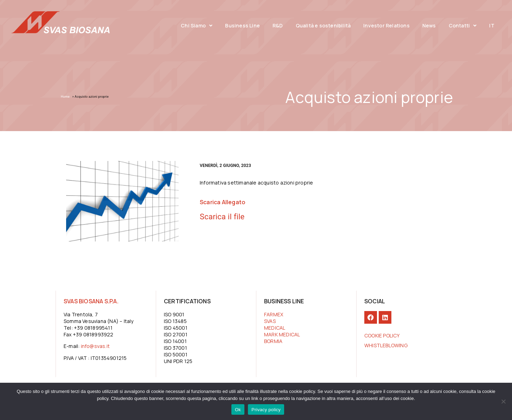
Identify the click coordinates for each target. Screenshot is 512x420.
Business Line (242, 25)
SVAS (270, 321)
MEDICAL (275, 328)
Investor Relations (386, 25)
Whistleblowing (386, 345)
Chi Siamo (197, 26)
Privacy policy (266, 410)
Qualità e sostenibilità (323, 25)
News (429, 25)
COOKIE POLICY (382, 335)
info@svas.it (95, 346)
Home (65, 97)
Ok (238, 410)
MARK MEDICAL (282, 334)
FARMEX (274, 314)
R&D (278, 25)
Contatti (463, 26)
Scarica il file (222, 217)
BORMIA (273, 341)
